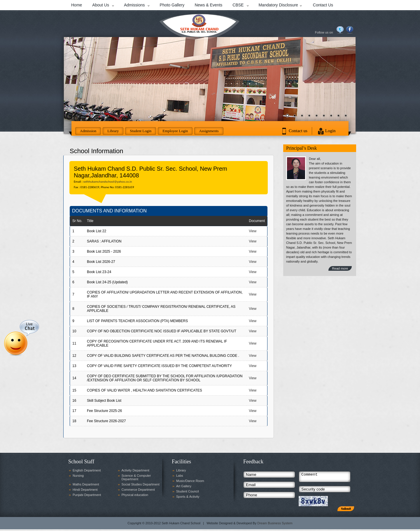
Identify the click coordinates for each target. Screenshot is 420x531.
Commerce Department (138, 490)
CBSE (238, 5)
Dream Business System (275, 525)
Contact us (298, 131)
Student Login (141, 131)
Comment (325, 478)
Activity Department (135, 470)
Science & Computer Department (136, 477)
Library (113, 131)
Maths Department (86, 484)
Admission (88, 131)
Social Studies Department (141, 484)
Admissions (134, 5)
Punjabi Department (87, 495)
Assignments (209, 131)
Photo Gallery (172, 5)
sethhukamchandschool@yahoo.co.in (107, 182)
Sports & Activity (188, 497)
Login (330, 131)
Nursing (78, 476)
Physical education (135, 495)
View (253, 231)
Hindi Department (85, 490)
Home (77, 5)
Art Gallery (184, 486)
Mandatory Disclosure (278, 5)
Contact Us (323, 5)
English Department (87, 470)
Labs (180, 476)
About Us (101, 5)
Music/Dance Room (190, 481)
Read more (340, 268)
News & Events (208, 5)
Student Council (188, 491)
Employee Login (175, 131)
